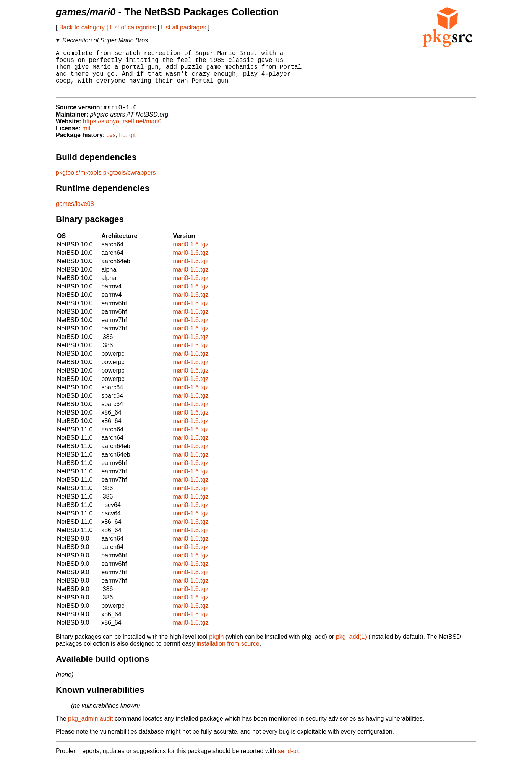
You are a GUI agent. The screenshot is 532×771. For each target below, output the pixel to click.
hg (122, 145)
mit (86, 138)
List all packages (183, 27)
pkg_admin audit (90, 729)
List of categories (133, 27)
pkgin (216, 647)
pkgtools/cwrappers (130, 183)
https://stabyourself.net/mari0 (122, 132)
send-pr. (289, 761)
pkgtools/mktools (79, 183)
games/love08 (75, 214)
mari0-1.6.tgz (191, 255)
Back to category (82, 27)
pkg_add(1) (351, 647)
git (132, 145)
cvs (111, 145)
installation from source (228, 654)
